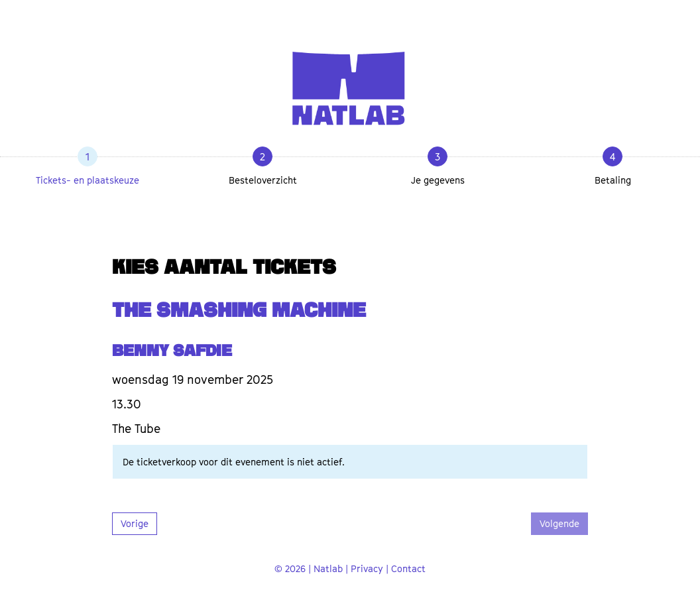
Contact (408, 568)
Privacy (367, 568)
